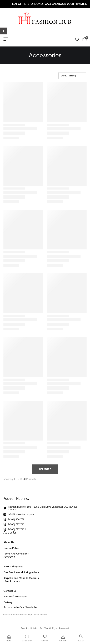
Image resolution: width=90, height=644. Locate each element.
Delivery (8, 602)
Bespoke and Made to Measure (21, 578)
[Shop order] (72, 76)
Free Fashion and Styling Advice (21, 572)
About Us (9, 542)
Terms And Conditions (16, 554)
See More (45, 469)
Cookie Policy (11, 548)
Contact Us (10, 591)
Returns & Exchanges (15, 596)
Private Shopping (13, 567)
